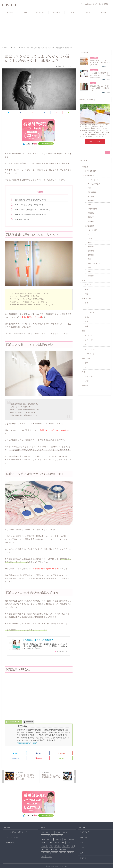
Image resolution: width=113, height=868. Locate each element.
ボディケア (89, 340)
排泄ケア (91, 243)
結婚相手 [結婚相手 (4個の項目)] (55, 853)
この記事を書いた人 (14, 722)
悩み (86, 289)
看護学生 (104, 12)
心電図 (90, 238)
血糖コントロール (94, 263)
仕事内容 (88, 285)
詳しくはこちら (95, 141)
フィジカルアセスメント (96, 184)
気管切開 (91, 255)
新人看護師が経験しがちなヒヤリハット (31, 200)
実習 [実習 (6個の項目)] (51, 846)
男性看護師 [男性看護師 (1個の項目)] (54, 849)
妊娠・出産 (89, 376)
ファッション (90, 312)
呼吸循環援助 (92, 192)
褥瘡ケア (91, 217)
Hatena (16, 758)
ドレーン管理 (92, 230)
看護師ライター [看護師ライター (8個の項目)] (64, 849)
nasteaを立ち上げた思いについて (16, 832)
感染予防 (91, 196)
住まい (87, 317)
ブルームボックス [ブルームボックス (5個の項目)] (57, 836)
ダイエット (89, 345)
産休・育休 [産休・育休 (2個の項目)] (45, 849)
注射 (89, 259)
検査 (89, 205)
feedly (62, 758)
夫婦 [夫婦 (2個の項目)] (68, 843)
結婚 (86, 367)
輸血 (89, 272)
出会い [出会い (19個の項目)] (57, 843)
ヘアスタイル (90, 354)
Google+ (62, 753)
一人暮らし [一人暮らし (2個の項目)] (58, 839)
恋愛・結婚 (56, 12)
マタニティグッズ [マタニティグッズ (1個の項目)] (47, 839)
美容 (72, 12)
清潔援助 (91, 213)
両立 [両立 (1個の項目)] (65, 839)
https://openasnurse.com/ (27, 743)
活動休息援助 (92, 209)
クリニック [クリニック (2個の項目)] (45, 832)
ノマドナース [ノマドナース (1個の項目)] (46, 836)
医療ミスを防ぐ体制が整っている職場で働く (33, 210)
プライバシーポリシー (13, 837)
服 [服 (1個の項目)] (73, 846)
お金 (86, 303)
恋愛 (86, 363)
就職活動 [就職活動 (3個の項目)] (58, 846)
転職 (86, 294)
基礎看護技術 (90, 176)
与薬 (89, 188)
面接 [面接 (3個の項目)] (43, 856)
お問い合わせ (10, 842)
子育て (88, 12)
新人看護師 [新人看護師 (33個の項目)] (66, 846)
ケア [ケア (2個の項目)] (52, 832)
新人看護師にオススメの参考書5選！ (39, 640)
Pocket (39, 758)
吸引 (89, 234)
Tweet (16, 753)
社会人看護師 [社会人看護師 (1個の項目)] (46, 853)
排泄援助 (91, 200)
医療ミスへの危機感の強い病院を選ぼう (31, 215)
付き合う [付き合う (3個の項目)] (44, 843)
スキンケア (89, 335)
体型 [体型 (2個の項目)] (51, 843)
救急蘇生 (91, 247)
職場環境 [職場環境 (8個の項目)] (70, 853)
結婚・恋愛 (84, 837)
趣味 (86, 326)
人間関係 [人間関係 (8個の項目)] (72, 839)
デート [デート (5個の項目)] (58, 832)
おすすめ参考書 (90, 171)
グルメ (87, 307)
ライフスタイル (41, 12)
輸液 (89, 267)
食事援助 (91, 221)
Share (39, 753)
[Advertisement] (56, 31)
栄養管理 (91, 251)
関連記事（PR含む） (23, 219)
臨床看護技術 (90, 226)
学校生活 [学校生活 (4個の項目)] (44, 846)
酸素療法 (91, 276)
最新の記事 (29, 722)
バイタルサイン (93, 180)
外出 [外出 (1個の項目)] (63, 843)
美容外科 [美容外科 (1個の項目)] (63, 853)
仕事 (25, 12)
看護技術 (10, 12)
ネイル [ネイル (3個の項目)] (65, 832)
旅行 (86, 322)
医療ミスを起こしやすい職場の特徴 (29, 205)
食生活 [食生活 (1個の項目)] (49, 856)
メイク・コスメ (90, 349)
